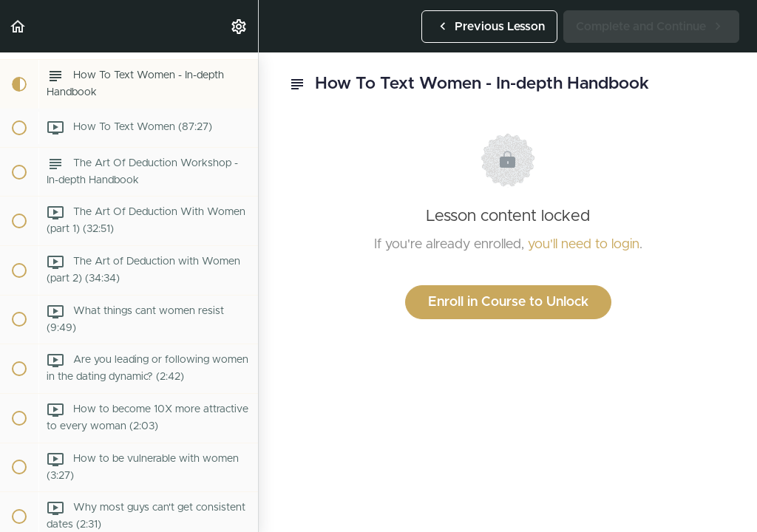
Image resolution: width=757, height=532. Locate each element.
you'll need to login (584, 245)
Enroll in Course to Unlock (508, 302)
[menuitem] (240, 26)
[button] (18, 26)
